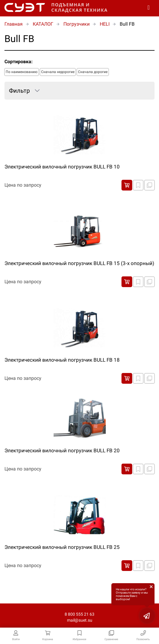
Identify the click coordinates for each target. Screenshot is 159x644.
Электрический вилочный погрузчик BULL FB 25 (62, 547)
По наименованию (22, 72)
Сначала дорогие (93, 72)
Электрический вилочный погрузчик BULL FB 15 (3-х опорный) (79, 263)
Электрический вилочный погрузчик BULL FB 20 (62, 451)
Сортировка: (19, 62)
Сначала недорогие (58, 72)
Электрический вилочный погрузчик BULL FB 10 (62, 167)
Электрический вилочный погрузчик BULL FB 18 (62, 360)
